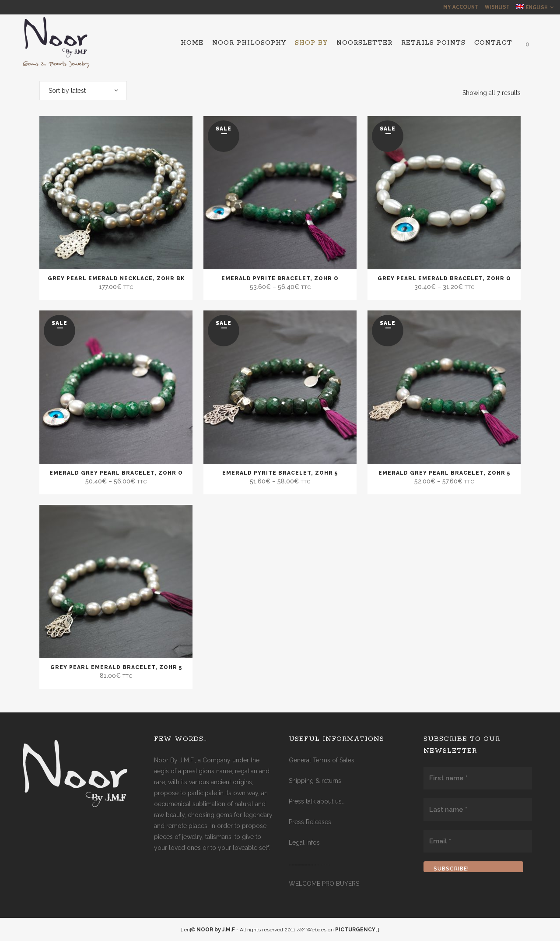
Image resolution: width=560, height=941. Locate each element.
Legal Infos (304, 842)
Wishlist (497, 7)
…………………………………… (310, 863)
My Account (461, 7)
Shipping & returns (315, 781)
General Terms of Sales (322, 760)
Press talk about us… (317, 801)
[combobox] (83, 91)
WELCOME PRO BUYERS (324, 884)
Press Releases (310, 822)
